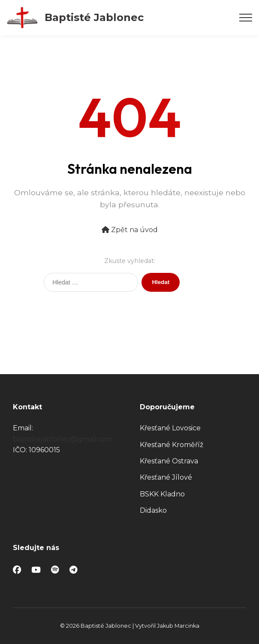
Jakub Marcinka (178, 626)
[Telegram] (74, 570)
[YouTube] (36, 570)
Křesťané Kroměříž (172, 445)
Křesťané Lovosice (170, 428)
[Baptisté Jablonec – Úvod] (75, 18)
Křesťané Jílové (166, 477)
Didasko (153, 510)
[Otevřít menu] (246, 18)
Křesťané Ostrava (169, 461)
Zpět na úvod (130, 230)
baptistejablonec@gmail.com (63, 439)
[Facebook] (17, 570)
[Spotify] (55, 570)
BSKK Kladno (162, 494)
